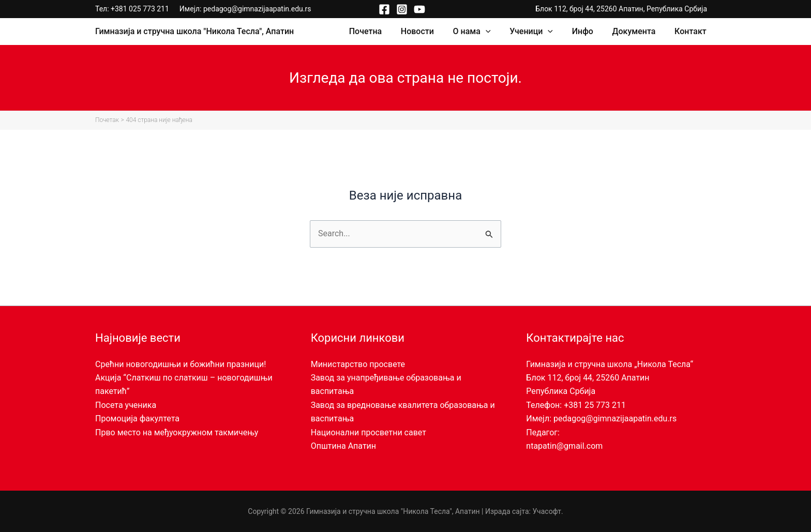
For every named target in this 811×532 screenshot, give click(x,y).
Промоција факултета (137, 419)
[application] (497, 32)
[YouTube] (419, 9)
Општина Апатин (343, 446)
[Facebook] (384, 9)
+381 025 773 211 (140, 9)
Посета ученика (126, 405)
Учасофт (547, 511)
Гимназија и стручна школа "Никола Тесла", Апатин (194, 31)
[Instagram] (402, 9)
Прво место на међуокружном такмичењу (177, 432)
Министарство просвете (358, 364)
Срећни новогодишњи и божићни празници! (181, 364)
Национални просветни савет (369, 432)
